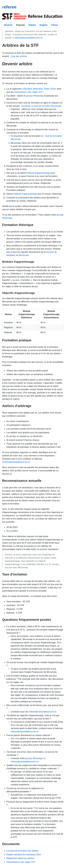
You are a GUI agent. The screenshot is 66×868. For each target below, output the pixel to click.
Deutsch (8, 25)
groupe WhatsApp (35, 96)
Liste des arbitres (19, 56)
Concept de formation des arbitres (23, 851)
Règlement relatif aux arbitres (20, 858)
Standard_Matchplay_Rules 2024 (39, 89)
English (44, 25)
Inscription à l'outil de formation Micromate (41, 106)
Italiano (32, 25)
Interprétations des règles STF (21, 862)
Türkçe (54, 25)
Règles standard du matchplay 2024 (24, 855)
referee (9, 7)
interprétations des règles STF (28, 92)
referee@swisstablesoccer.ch (29, 38)
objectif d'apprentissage (39, 173)
